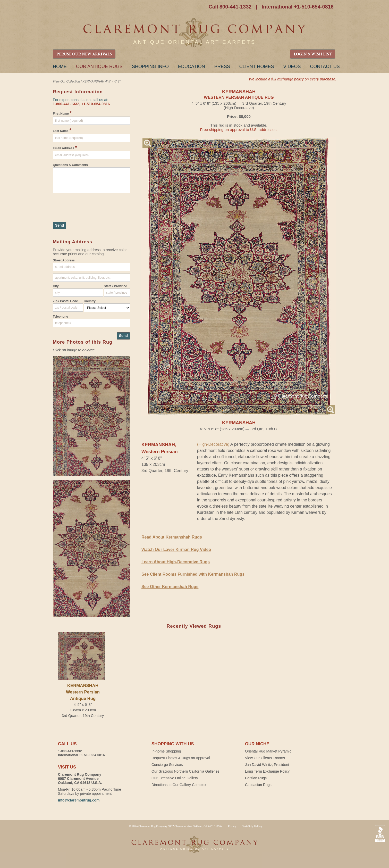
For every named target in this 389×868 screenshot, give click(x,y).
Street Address (64, 260)
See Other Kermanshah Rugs (170, 587)
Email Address (65, 147)
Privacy (232, 826)
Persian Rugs (256, 778)
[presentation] (92, 205)
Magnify (147, 143)
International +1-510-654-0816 (298, 7)
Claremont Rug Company (194, 33)
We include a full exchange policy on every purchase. (293, 79)
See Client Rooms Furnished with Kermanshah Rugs (193, 574)
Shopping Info (150, 67)
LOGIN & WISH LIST (313, 54)
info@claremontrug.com (79, 800)
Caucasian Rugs (258, 785)
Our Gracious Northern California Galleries (185, 771)
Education (192, 67)
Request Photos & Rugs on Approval (181, 758)
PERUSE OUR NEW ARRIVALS (84, 54)
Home (60, 67)
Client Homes (257, 67)
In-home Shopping (166, 751)
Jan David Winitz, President (267, 765)
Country (90, 301)
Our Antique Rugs (99, 67)
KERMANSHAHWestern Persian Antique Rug (83, 692)
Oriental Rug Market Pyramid (268, 751)
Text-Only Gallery (252, 826)
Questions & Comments (70, 165)
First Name (62, 113)
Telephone (60, 317)
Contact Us (325, 67)
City (56, 286)
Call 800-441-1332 (230, 7)
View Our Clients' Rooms (265, 758)
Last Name (62, 130)
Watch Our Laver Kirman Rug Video (176, 549)
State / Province (115, 286)
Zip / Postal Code (65, 301)
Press (222, 67)
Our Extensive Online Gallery (175, 778)
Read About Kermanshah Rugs (172, 537)
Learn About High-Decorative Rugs (176, 562)
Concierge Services (167, 765)
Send (60, 225)
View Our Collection (66, 81)
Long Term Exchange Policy (267, 771)
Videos (292, 67)
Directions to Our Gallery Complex (179, 785)
